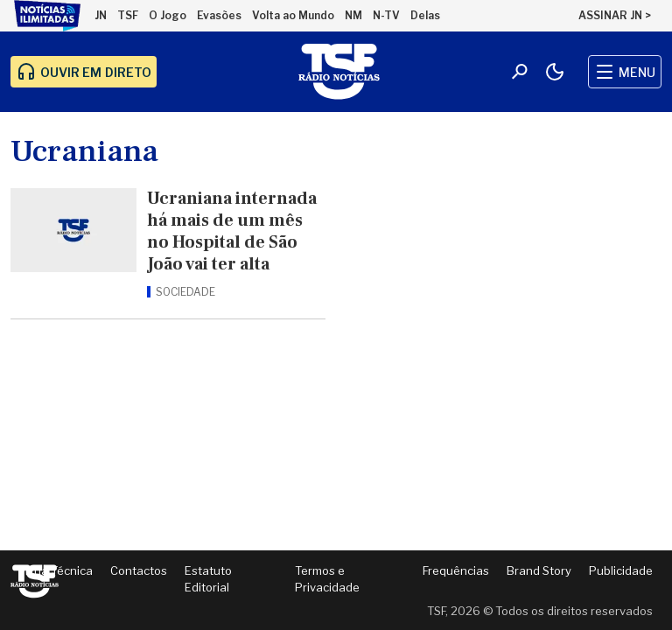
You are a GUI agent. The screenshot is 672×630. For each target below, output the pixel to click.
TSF (128, 15)
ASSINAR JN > (615, 15)
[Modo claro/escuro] (555, 72)
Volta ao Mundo (293, 15)
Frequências (456, 570)
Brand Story (539, 570)
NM (353, 15)
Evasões (219, 15)
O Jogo (168, 15)
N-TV (386, 15)
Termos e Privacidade (327, 579)
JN (101, 15)
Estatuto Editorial (208, 579)
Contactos (139, 570)
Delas (425, 15)
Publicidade (621, 570)
